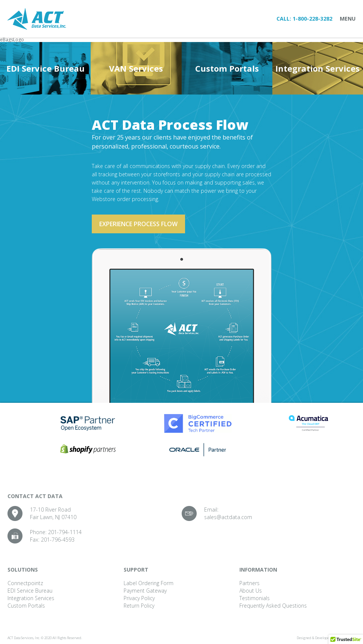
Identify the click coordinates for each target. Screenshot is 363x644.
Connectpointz (25, 583)
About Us (251, 591)
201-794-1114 (65, 532)
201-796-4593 (58, 540)
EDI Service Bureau (46, 68)
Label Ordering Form (149, 583)
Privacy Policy (139, 598)
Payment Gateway (145, 591)
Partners (249, 583)
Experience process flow (138, 224)
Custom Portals (227, 68)
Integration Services (317, 68)
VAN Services (136, 68)
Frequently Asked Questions (273, 606)
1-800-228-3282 (312, 19)
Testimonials (255, 598)
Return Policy (139, 606)
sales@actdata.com (228, 517)
